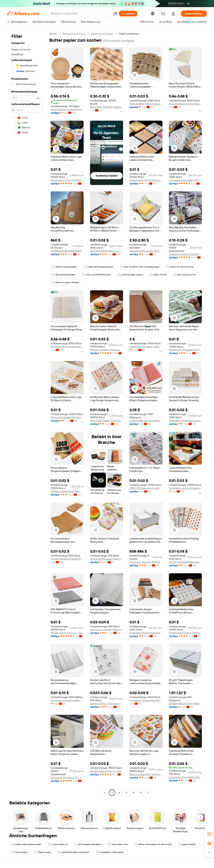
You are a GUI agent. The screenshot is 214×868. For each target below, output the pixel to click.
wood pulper (20, 852)
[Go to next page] (148, 793)
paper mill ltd (158, 275)
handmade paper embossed (74, 852)
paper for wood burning (180, 267)
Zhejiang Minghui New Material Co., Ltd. (146, 421)
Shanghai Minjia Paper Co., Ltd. (107, 251)
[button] (115, 14)
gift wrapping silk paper (88, 844)
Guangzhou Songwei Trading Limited (146, 347)
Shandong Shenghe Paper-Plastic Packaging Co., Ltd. (107, 559)
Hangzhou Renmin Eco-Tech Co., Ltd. (146, 251)
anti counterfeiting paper (97, 275)
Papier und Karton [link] (129, 34)
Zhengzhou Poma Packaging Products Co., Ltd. (185, 421)
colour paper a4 (58, 844)
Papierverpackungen (102, 34)
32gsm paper (43, 852)
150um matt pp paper (64, 267)
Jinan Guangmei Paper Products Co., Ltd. (67, 109)
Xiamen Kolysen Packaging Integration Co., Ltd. (107, 704)
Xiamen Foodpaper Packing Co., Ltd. (67, 417)
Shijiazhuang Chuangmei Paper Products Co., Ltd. (185, 350)
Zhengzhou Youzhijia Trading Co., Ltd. (107, 107)
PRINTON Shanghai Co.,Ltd (144, 488)
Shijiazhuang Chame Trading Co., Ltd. (185, 633)
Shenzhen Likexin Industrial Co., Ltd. (185, 254)
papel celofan (187, 844)
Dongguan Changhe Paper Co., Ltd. (67, 700)
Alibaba (53, 34)
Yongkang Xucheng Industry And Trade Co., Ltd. (185, 488)
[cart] (164, 14)
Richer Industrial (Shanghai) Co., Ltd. (185, 562)
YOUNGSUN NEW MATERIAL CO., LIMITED (67, 251)
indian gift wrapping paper (99, 267)
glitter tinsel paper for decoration (153, 844)
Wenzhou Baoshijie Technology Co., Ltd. (146, 774)
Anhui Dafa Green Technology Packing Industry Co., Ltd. (107, 421)
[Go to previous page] (105, 793)
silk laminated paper (63, 275)
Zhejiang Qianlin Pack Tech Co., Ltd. (67, 491)
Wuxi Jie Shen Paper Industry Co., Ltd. (146, 104)
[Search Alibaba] (81, 14)
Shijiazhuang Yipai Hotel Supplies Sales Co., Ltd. (146, 180)
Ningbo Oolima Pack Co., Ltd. (66, 633)
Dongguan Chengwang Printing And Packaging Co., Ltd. (185, 180)
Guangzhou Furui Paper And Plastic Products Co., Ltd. (185, 777)
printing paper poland (130, 275)
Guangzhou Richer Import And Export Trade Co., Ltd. (146, 633)
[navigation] (27, 414)
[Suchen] (128, 14)
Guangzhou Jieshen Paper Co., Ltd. (107, 630)
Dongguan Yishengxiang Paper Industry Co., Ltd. (146, 700)
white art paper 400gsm (66, 282)
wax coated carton (185, 275)
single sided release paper (26, 844)
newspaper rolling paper (110, 852)
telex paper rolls (118, 844)
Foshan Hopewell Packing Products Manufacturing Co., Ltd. (67, 559)
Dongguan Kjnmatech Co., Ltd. (67, 777)
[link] (209, 834)
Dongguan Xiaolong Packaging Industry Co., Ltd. (146, 562)
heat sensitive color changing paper (140, 267)
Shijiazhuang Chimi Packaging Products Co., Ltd (67, 180)
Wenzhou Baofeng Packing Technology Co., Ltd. (107, 350)
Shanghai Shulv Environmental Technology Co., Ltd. (185, 104)
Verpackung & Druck (74, 34)
